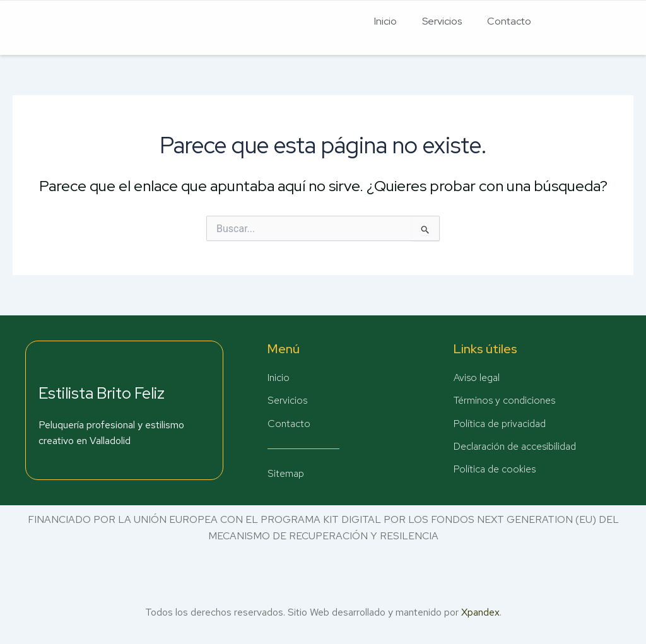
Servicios (442, 21)
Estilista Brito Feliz (102, 393)
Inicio (385, 21)
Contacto (509, 21)
